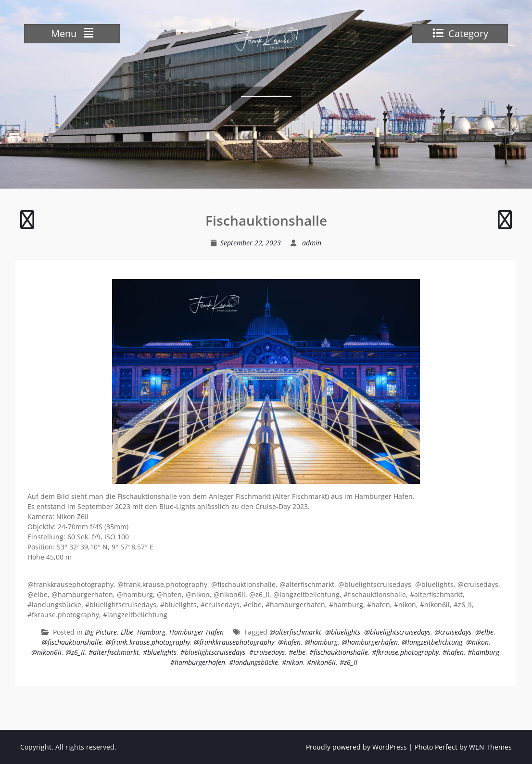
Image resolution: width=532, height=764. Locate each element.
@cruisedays (453, 632)
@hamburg (321, 642)
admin (312, 243)
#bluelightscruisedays (213, 652)
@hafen (289, 642)
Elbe (127, 632)
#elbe (297, 652)
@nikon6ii (46, 652)
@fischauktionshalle (72, 642)
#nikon (292, 662)
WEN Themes (490, 747)
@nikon (477, 642)
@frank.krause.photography (148, 642)
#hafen (453, 652)
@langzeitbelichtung (432, 642)
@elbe (484, 632)
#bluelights (160, 652)
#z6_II (348, 662)
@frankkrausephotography (234, 642)
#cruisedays (267, 652)
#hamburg (483, 652)
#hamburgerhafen (198, 662)
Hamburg (151, 632)
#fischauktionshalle (339, 652)
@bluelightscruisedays (397, 632)
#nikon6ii (321, 662)
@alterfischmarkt (295, 632)
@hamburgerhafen (370, 642)
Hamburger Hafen (196, 632)
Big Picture (101, 632)
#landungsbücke (253, 662)
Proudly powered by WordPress (356, 747)
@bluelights (343, 632)
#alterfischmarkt (114, 652)
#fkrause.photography (405, 652)
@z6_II (75, 652)
